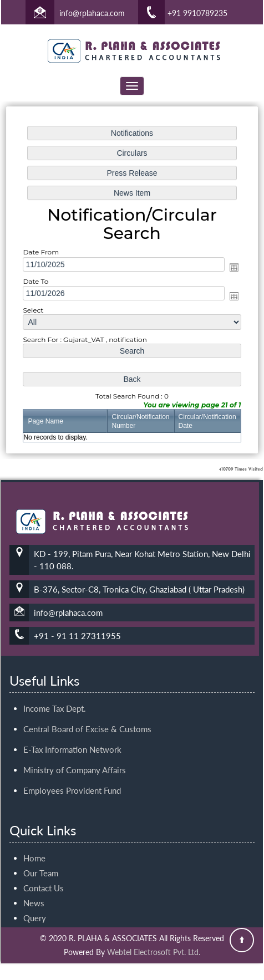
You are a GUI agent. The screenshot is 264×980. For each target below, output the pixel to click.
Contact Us (44, 875)
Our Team (41, 860)
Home (34, 845)
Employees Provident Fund (72, 778)
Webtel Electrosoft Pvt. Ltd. (154, 952)
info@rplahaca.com (92, 13)
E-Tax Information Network (72, 737)
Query (35, 905)
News (34, 890)
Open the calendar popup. (232, 267)
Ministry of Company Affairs (75, 757)
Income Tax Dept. (55, 696)
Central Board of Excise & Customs (87, 716)
